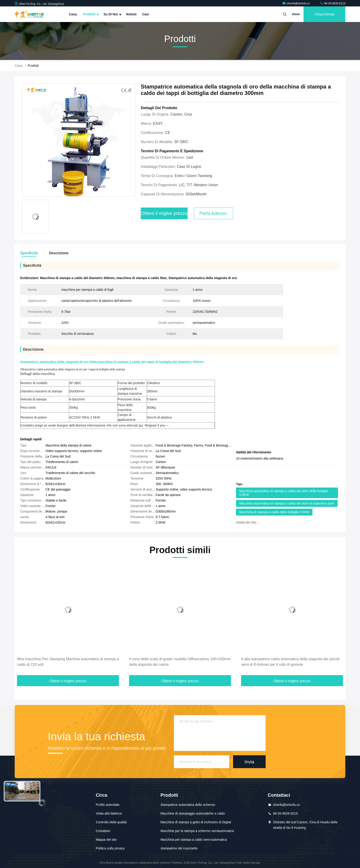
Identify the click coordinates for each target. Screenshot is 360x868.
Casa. (73, 14)
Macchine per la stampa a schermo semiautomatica (197, 831)
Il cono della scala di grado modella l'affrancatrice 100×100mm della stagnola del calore (180, 662)
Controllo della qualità (111, 822)
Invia (249, 762)
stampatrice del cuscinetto (179, 848)
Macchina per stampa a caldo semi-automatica (194, 840)
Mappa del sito (106, 840)
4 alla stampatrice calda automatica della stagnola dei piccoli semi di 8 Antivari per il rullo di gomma (290, 662)
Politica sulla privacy (110, 848)
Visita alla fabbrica (109, 813)
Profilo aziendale (108, 805)
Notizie (131, 14)
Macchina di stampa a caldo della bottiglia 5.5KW (274, 512)
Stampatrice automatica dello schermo (188, 805)
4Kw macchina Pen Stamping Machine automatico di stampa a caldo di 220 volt (68, 662)
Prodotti (90, 14)
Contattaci (103, 831)
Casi (146, 14)
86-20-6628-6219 (333, 3)
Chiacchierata (324, 14)
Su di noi (112, 14)
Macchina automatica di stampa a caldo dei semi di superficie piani (287, 503)
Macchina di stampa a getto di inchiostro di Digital (196, 822)
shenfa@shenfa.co (296, 3)
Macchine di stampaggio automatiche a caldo (193, 813)
